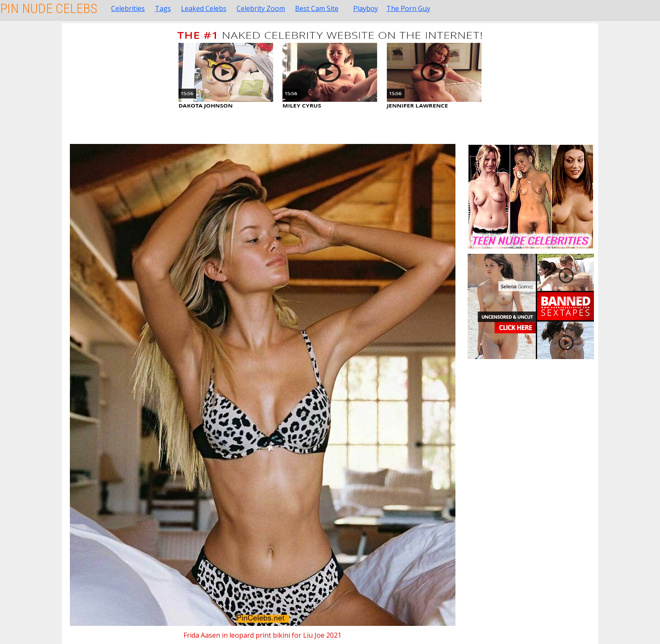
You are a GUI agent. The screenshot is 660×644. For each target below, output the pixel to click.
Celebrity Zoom (261, 8)
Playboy (366, 8)
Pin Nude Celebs (49, 8)
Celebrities (128, 8)
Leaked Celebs (204, 8)
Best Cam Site (317, 8)
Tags (163, 8)
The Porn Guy (408, 8)
